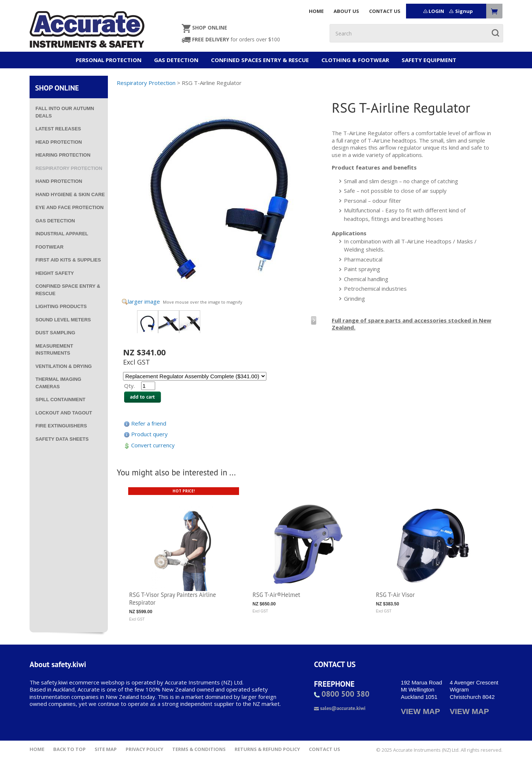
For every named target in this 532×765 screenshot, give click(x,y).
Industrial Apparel (62, 234)
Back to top (69, 749)
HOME (316, 11)
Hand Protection (59, 181)
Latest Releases (58, 129)
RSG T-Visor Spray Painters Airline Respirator (173, 599)
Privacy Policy (144, 749)
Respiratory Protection (69, 168)
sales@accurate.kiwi (340, 708)
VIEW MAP (420, 711)
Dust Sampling (55, 333)
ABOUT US (346, 11)
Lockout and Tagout (64, 413)
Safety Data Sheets (62, 439)
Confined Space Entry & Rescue (68, 290)
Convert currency (153, 445)
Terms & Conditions (199, 749)
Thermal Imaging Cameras (58, 383)
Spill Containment (60, 399)
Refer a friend (149, 423)
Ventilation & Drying (64, 366)
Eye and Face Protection (69, 207)
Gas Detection (176, 60)
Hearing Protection (63, 155)
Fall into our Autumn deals (65, 112)
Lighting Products (61, 306)
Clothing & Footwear (355, 60)
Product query (149, 434)
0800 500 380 (342, 694)
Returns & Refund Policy (267, 749)
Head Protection (59, 142)
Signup (464, 11)
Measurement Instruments (54, 350)
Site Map (106, 749)
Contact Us (325, 749)
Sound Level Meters (63, 320)
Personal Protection (109, 60)
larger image (144, 301)
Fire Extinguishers (61, 426)
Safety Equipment (429, 60)
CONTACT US (385, 11)
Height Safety (55, 273)
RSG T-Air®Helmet (277, 595)
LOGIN (436, 11)
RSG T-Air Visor (395, 595)
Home (37, 749)
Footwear (50, 247)
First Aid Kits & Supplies (68, 260)
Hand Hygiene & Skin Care (70, 194)
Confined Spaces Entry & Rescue (260, 60)
